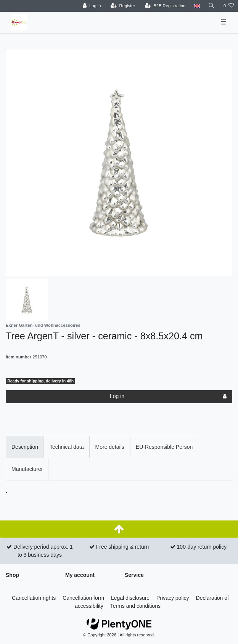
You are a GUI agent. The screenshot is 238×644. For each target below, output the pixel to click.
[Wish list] (229, 6)
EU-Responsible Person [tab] (164, 447)
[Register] (123, 6)
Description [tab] (25, 447)
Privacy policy (173, 598)
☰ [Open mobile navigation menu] (224, 22)
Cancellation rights (34, 598)
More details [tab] (110, 447)
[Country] (197, 6)
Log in (168, 397)
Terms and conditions (135, 606)
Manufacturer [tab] (27, 469)
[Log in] (92, 6)
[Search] (212, 6)
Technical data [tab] (67, 447)
